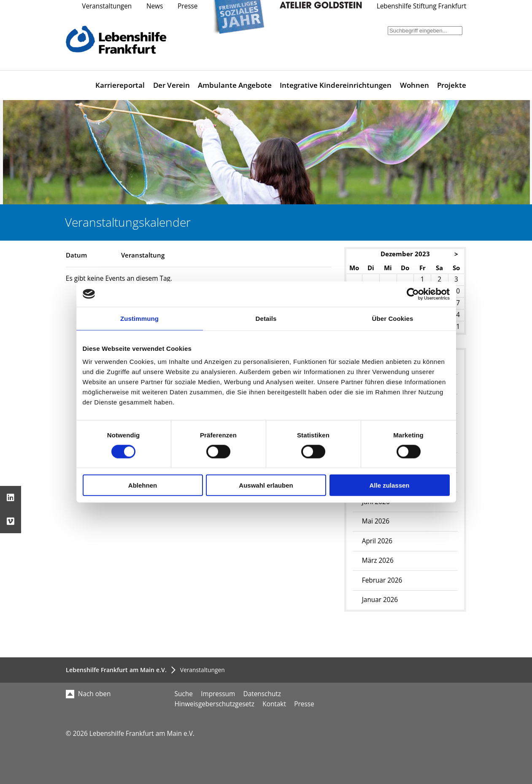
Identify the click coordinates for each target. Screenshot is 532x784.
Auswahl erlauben (266, 485)
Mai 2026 (376, 521)
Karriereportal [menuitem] (120, 85)
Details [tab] (266, 318)
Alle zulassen (389, 485)
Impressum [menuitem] (218, 694)
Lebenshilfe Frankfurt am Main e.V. (116, 670)
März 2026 (378, 560)
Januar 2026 (380, 600)
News (155, 6)
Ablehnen (143, 485)
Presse (188, 6)
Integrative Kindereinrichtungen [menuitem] (336, 85)
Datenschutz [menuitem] (262, 694)
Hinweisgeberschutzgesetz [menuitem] (215, 704)
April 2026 (377, 541)
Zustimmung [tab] (139, 318)
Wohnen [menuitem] (415, 85)
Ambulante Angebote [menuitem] (235, 85)
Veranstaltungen (107, 6)
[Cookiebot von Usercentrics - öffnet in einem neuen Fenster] (413, 294)
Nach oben (88, 694)
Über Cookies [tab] (393, 318)
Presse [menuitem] (304, 704)
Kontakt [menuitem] (274, 704)
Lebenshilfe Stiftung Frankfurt (422, 6)
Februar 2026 (382, 580)
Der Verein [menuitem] (171, 85)
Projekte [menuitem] (452, 85)
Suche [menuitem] (184, 694)
